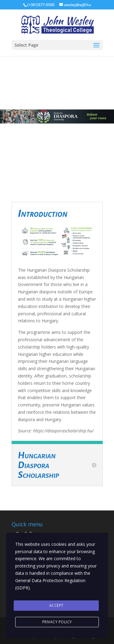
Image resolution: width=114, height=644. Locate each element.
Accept (56, 605)
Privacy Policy (57, 622)
